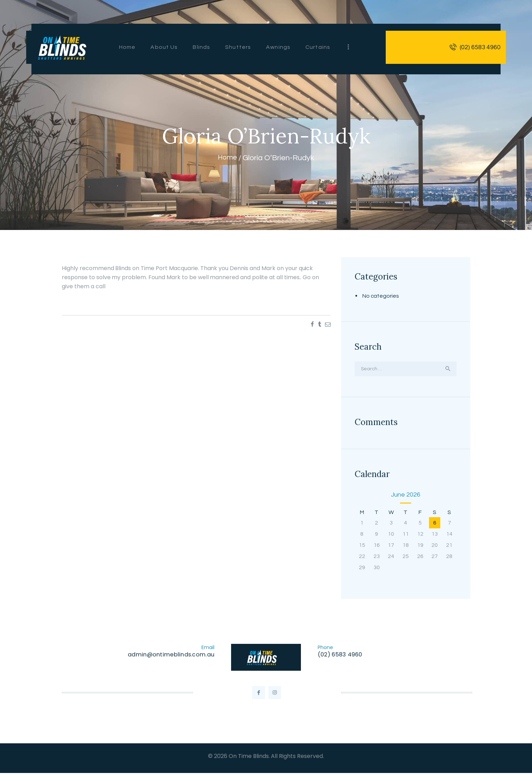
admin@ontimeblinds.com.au (169, 657)
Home (227, 158)
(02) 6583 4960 (342, 657)
